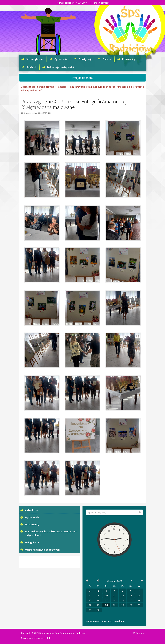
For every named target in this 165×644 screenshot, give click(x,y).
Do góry (138, 633)
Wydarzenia (32, 517)
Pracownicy (129, 59)
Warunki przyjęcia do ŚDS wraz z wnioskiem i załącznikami (52, 533)
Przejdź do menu (82, 78)
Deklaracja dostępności (61, 67)
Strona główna (35, 59)
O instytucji (85, 59)
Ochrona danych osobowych (42, 550)
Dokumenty (32, 524)
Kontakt (31, 67)
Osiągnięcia (32, 542)
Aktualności (32, 510)
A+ (80, 3)
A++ (85, 3)
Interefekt (46, 638)
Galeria (107, 59)
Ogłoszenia (61, 59)
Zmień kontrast (101, 3)
